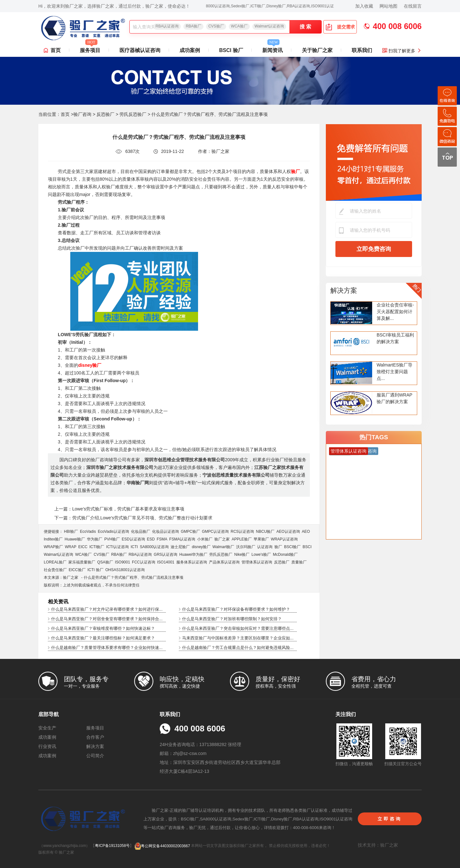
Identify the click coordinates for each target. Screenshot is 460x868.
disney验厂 (201, 547)
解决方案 (344, 290)
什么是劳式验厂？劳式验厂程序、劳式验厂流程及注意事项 (134, 577)
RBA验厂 (193, 26)
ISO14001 (166, 562)
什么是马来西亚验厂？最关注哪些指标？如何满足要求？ (103, 638)
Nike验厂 (242, 555)
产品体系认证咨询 (224, 562)
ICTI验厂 (97, 547)
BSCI (307, 547)
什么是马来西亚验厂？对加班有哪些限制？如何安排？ (232, 619)
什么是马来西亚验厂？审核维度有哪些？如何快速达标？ (103, 628)
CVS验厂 (216, 26)
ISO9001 (123, 562)
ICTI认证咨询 (117, 547)
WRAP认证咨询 (284, 539)
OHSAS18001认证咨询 (125, 570)
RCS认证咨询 (242, 532)
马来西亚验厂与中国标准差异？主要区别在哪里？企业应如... (238, 638)
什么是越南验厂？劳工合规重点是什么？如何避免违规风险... (238, 648)
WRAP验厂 (53, 547)
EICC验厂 (77, 570)
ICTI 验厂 (96, 570)
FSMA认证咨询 (182, 539)
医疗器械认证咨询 (140, 50)
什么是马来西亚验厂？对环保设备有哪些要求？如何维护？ (236, 609)
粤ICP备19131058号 (112, 846)
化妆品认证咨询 (165, 532)
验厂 (278, 547)
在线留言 (413, 6)
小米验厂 (205, 539)
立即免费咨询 (374, 249)
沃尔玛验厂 (246, 547)
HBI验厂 (71, 532)
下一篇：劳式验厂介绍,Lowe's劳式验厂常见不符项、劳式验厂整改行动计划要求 (133, 518)
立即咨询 (390, 819)
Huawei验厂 (75, 539)
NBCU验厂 (265, 532)
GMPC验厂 (190, 532)
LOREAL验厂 (55, 562)
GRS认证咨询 (165, 555)
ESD (151, 539)
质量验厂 (299, 562)
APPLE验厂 (242, 539)
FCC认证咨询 (144, 562)
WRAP (71, 547)
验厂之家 (222, 539)
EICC (83, 547)
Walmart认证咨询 (269, 26)
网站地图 (388, 6)
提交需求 (340, 27)
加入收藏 (364, 6)
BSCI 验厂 (231, 50)
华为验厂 (95, 539)
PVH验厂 (112, 539)
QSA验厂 (105, 562)
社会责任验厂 (55, 570)
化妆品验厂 (141, 532)
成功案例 (190, 50)
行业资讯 (47, 746)
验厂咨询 (82, 114)
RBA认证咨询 (167, 26)
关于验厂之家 (317, 50)
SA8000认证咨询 (154, 547)
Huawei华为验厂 (193, 555)
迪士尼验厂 (180, 547)
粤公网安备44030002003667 (162, 846)
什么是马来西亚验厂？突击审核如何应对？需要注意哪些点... (238, 628)
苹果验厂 (261, 539)
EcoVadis (88, 532)
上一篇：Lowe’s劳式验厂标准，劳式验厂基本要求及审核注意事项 (119, 509)
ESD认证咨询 (133, 539)
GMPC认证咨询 (215, 532)
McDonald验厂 (285, 555)
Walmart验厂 (223, 547)
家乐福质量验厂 (82, 562)
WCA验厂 (239, 26)
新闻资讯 (272, 49)
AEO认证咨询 (288, 532)
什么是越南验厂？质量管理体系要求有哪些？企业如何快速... (107, 648)
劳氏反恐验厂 (133, 114)
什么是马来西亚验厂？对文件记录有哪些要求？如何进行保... (107, 609)
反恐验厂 (105, 114)
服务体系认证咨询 (192, 562)
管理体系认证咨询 (257, 562)
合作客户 (95, 737)
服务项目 (90, 49)
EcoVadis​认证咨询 (113, 532)
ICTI (134, 547)
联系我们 (362, 50)
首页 (56, 50)
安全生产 (47, 728)
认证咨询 (265, 547)
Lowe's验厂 (261, 555)
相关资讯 (58, 602)
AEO (306, 532)
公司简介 (95, 756)
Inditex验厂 (53, 539)
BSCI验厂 (292, 547)
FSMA (162, 539)
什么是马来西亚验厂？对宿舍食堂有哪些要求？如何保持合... (107, 619)
